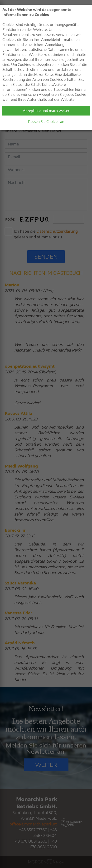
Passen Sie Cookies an (46, 122)
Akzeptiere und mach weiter (46, 111)
